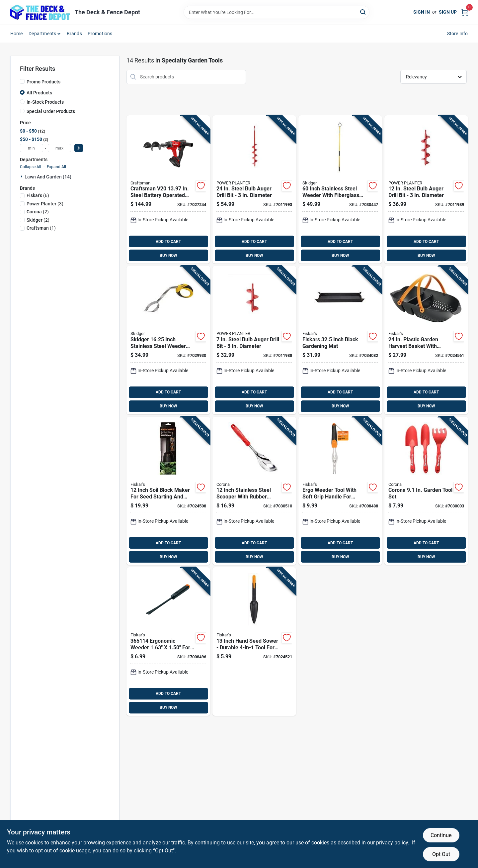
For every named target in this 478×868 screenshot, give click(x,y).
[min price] (32, 148)
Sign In (422, 12)
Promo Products (43, 82)
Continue (441, 835)
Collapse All (31, 167)
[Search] (363, 12)
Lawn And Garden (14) (48, 177)
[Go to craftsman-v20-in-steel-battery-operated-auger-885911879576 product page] (168, 190)
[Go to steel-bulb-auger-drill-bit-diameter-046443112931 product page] (426, 190)
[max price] (59, 148)
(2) (38, 212)
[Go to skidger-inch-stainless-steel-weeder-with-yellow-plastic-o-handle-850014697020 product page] (168, 340)
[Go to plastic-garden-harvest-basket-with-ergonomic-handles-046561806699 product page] (426, 340)
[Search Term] (277, 12)
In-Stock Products (45, 102)
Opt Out (441, 854)
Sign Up (448, 12)
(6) (38, 195)
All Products (39, 93)
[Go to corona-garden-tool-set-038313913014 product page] (426, 491)
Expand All (56, 167)
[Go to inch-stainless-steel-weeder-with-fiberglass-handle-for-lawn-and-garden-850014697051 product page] (340, 190)
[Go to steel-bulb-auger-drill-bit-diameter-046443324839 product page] (254, 190)
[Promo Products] (22, 81)
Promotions (100, 34)
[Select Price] (79, 148)
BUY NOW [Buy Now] (168, 256)
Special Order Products (51, 111)
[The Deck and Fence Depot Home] (40, 12)
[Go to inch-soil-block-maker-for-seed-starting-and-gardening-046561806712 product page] (168, 491)
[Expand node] (22, 176)
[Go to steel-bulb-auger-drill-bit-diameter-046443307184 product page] (254, 340)
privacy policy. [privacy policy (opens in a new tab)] (393, 843)
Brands (74, 34)
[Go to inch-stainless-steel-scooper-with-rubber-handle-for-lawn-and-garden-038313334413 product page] (254, 491)
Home (17, 34)
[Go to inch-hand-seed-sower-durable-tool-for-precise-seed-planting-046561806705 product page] (254, 642)
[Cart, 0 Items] (465, 12)
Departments (42, 34)
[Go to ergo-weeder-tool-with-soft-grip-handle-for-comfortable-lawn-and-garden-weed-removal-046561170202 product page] (340, 491)
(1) (41, 228)
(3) (45, 204)
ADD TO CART (168, 242)
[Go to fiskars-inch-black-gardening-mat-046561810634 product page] (340, 340)
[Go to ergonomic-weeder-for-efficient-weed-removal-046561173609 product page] (168, 642)
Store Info (458, 34)
